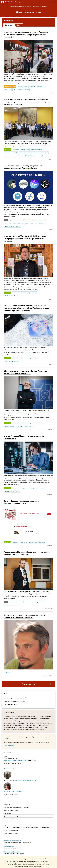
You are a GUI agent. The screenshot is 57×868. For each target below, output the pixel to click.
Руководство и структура (11, 810)
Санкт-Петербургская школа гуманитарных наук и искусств (29, 6)
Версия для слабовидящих (11, 831)
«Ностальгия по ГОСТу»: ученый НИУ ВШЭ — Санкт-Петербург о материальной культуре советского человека (26, 238)
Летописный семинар (11, 705)
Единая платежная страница (11, 834)
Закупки (6, 825)
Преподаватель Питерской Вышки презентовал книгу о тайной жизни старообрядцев (27, 553)
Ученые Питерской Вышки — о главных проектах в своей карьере (25, 437)
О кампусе (8, 804)
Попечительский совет (10, 819)
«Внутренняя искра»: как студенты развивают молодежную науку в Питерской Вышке (23, 167)
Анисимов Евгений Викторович (27, 780)
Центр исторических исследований (15, 698)
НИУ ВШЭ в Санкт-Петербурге (13, 2)
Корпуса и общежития (10, 822)
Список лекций (9, 745)
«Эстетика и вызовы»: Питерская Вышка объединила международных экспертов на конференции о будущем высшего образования (27, 102)
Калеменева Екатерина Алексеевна (14, 792)
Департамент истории (29, 12)
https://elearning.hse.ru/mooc (12, 852)
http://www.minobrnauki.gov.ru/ (12, 841)
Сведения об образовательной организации (16, 807)
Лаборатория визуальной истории (14, 701)
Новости (8, 20)
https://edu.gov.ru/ (9, 846)
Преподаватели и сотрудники (12, 816)
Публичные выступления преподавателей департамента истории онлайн (27, 738)
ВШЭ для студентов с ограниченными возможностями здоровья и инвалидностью (27, 828)
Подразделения (8, 813)
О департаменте (10, 713)
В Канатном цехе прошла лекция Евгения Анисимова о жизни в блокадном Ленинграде (26, 372)
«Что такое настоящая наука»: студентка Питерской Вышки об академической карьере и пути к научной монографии (26, 34)
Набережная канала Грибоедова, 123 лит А (16, 760)
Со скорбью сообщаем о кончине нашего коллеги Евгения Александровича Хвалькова (25, 616)
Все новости (28, 684)
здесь (11, 861)
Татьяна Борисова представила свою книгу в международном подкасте (22, 502)
